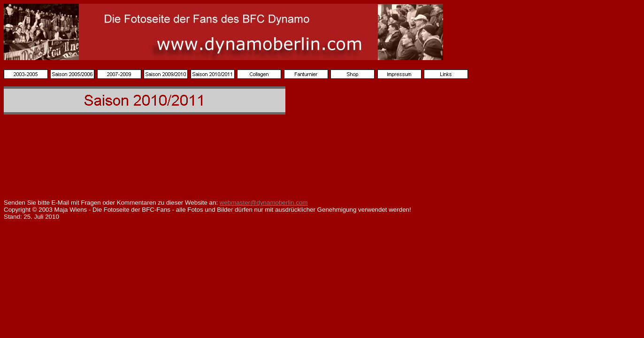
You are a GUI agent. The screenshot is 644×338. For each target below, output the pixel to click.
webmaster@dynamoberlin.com (264, 203)
